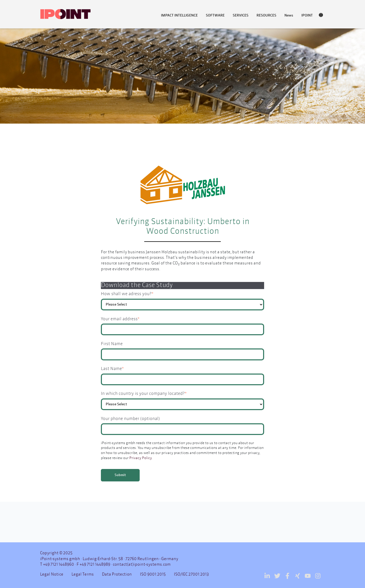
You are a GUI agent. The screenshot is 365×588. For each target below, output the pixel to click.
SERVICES (241, 15)
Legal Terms (83, 575)
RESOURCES (266, 15)
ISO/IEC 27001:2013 (191, 575)
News (289, 15)
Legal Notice (52, 575)
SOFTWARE (215, 15)
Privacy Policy (140, 458)
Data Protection (117, 575)
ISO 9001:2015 (153, 575)
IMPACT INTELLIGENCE (179, 15)
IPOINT (307, 15)
